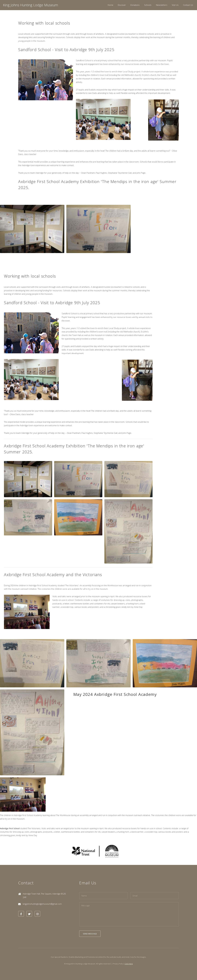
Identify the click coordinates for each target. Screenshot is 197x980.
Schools (148, 5)
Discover (122, 5)
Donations (135, 5)
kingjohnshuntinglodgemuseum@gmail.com (42, 904)
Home (110, 5)
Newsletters (162, 5)
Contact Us (188, 5)
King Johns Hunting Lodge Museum (31, 5)
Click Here (129, 964)
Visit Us (175, 5)
